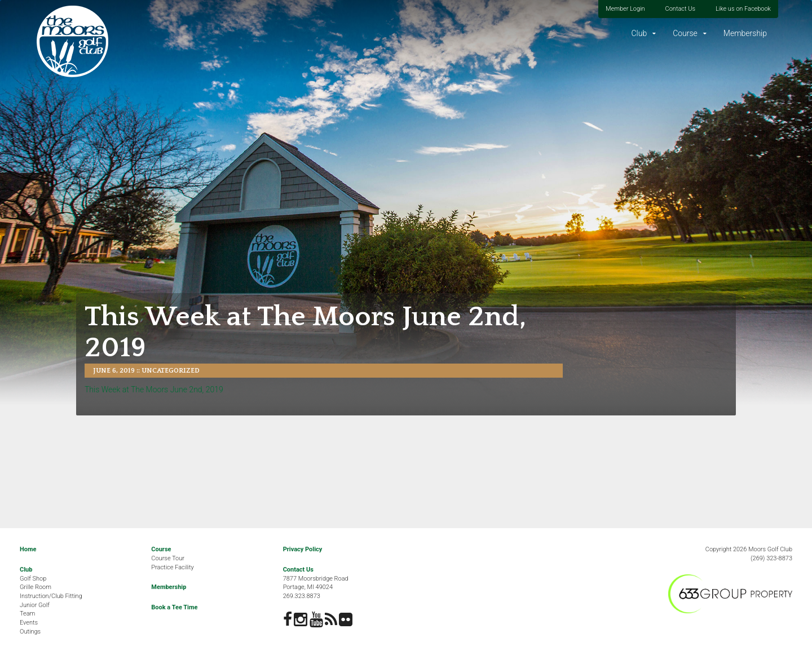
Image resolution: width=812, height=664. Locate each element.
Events (29, 623)
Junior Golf (35, 605)
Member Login (625, 9)
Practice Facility (173, 567)
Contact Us (680, 9)
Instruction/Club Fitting (51, 596)
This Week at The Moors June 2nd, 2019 (154, 389)
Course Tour (168, 558)
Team (27, 614)
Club (639, 33)
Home (28, 549)
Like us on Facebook (743, 9)
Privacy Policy (303, 549)
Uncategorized (171, 371)
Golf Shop (33, 579)
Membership (745, 33)
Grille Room (36, 587)
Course (685, 33)
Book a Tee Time (174, 607)
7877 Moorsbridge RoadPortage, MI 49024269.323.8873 (316, 587)
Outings (30, 632)
